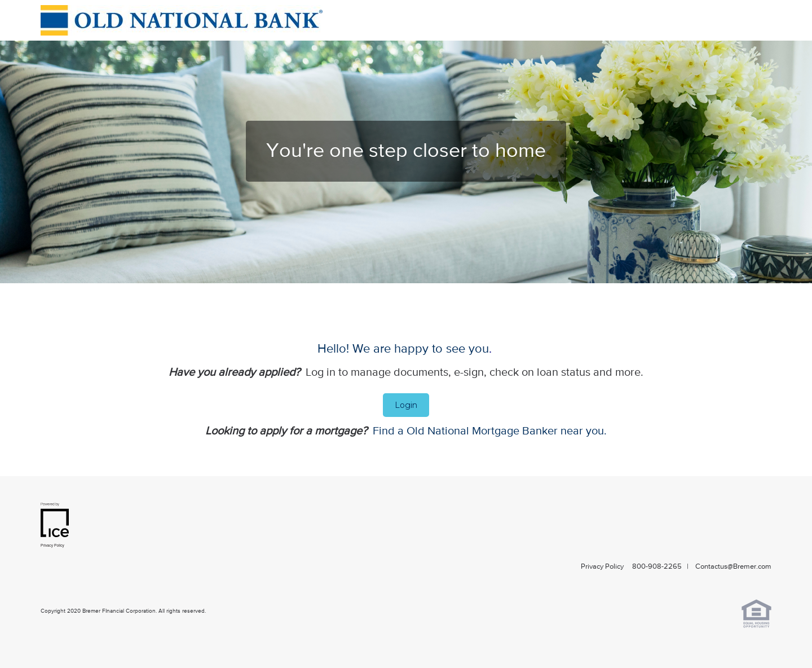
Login (406, 405)
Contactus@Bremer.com (733, 567)
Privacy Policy (602, 567)
